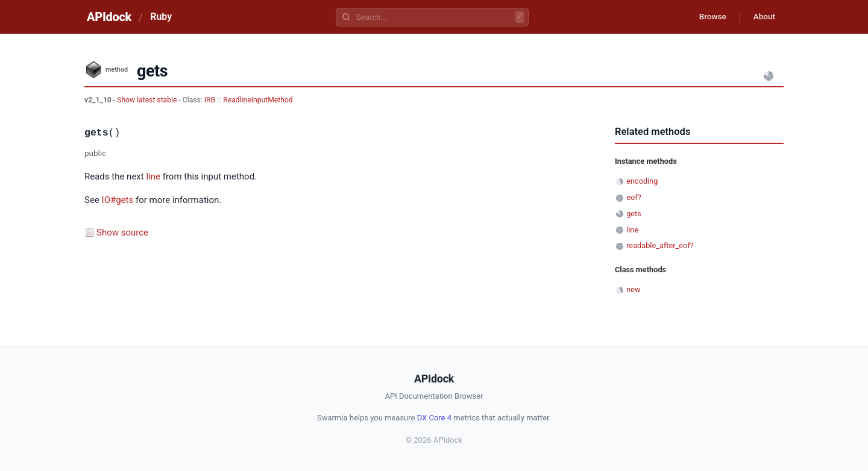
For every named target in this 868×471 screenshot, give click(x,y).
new (633, 289)
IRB (210, 100)
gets (634, 214)
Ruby (161, 17)
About (763, 17)
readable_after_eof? (660, 245)
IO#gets (118, 200)
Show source (122, 232)
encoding (642, 181)
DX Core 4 (434, 418)
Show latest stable (148, 100)
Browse (708, 17)
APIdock (109, 17)
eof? (634, 197)
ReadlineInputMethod (258, 100)
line (153, 176)
